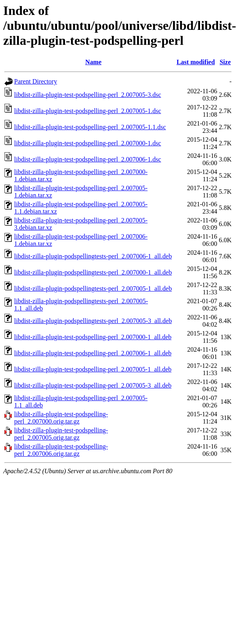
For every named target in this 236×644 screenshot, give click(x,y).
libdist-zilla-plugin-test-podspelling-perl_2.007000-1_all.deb (93, 337)
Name (93, 62)
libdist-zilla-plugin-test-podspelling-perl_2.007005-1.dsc (88, 111)
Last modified (196, 62)
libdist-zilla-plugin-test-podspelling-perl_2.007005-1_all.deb (93, 369)
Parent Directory (36, 81)
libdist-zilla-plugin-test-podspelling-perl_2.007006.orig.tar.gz (61, 450)
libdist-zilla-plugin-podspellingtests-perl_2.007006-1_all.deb (93, 256)
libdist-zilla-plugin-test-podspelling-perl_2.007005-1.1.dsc (90, 127)
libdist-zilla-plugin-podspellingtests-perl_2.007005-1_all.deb (93, 288)
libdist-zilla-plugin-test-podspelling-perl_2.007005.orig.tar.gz (61, 434)
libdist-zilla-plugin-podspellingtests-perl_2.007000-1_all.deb (93, 272)
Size (225, 62)
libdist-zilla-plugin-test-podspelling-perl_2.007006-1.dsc (88, 159)
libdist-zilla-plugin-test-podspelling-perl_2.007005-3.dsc (88, 95)
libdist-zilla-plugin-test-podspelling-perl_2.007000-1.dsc (88, 143)
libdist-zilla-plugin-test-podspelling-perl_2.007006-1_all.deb (93, 353)
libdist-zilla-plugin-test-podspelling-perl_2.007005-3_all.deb (93, 385)
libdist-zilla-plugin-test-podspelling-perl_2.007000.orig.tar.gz (61, 418)
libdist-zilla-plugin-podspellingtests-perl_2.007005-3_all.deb (93, 321)
